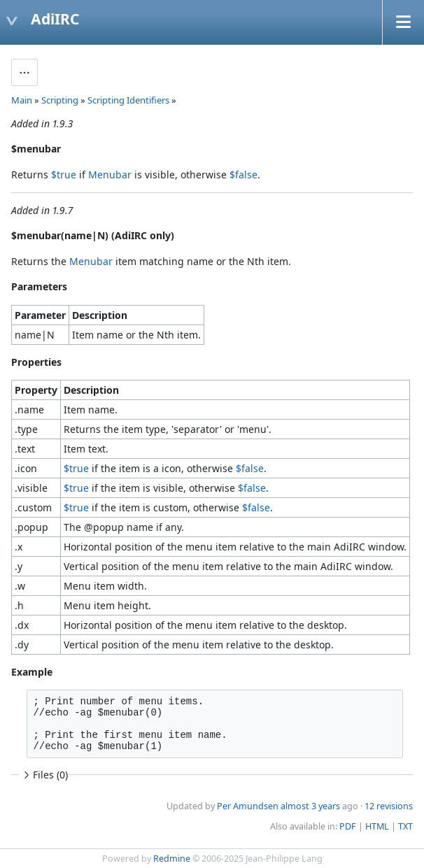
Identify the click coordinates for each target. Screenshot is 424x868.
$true (64, 175)
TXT (405, 826)
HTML (377, 826)
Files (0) (44, 775)
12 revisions (389, 806)
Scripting (60, 100)
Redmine (172, 859)
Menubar (110, 175)
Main (22, 100)
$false (243, 175)
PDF (348, 826)
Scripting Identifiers (128, 100)
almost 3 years (310, 806)
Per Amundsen (248, 806)
